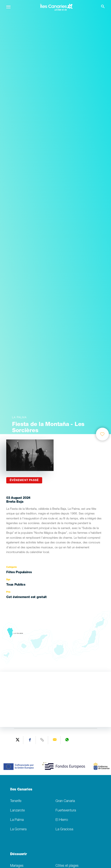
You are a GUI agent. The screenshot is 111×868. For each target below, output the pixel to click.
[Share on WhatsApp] (67, 740)
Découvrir (18, 855)
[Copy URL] (43, 740)
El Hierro (62, 820)
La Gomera (18, 830)
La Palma (17, 820)
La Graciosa (64, 830)
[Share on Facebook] (30, 740)
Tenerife (16, 801)
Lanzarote (17, 811)
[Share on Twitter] (18, 740)
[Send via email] (55, 740)
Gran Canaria (65, 801)
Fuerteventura (66, 811)
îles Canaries (21, 790)
